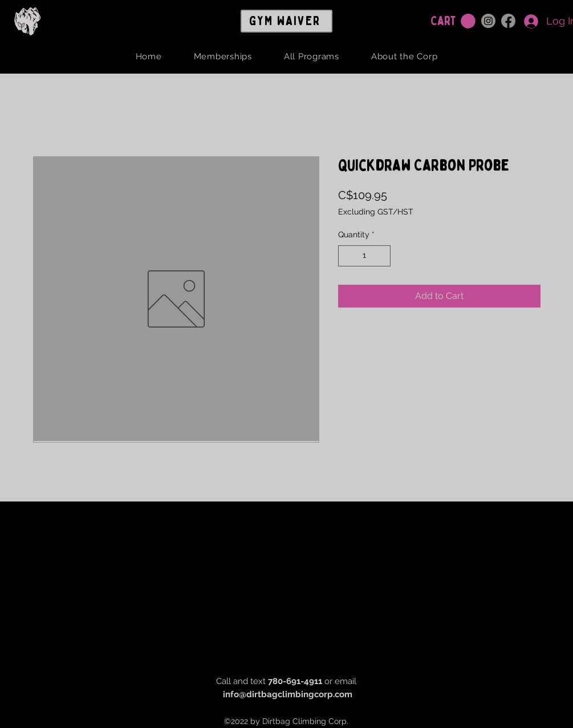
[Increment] (382, 256)
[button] (468, 21)
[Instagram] (488, 21)
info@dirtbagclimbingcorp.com (288, 694)
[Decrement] (347, 256)
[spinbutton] (364, 256)
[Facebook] (508, 21)
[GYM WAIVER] (286, 21)
